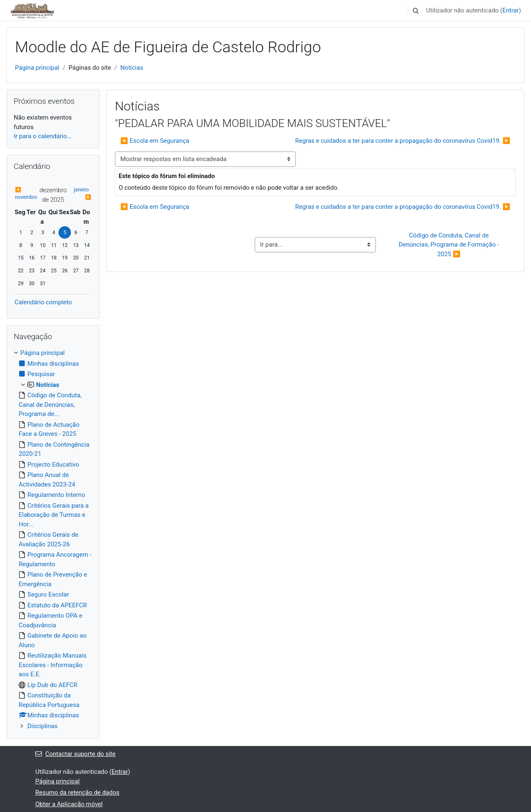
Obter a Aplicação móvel (69, 804)
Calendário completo (43, 302)
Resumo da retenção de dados (77, 792)
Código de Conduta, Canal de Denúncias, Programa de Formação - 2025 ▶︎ (449, 245)
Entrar (511, 10)
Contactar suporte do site (75, 754)
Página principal (37, 68)
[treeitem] (53, 539)
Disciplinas (43, 726)
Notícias (132, 68)
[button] (416, 10)
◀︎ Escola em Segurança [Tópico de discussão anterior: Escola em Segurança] (155, 141)
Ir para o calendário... (43, 136)
